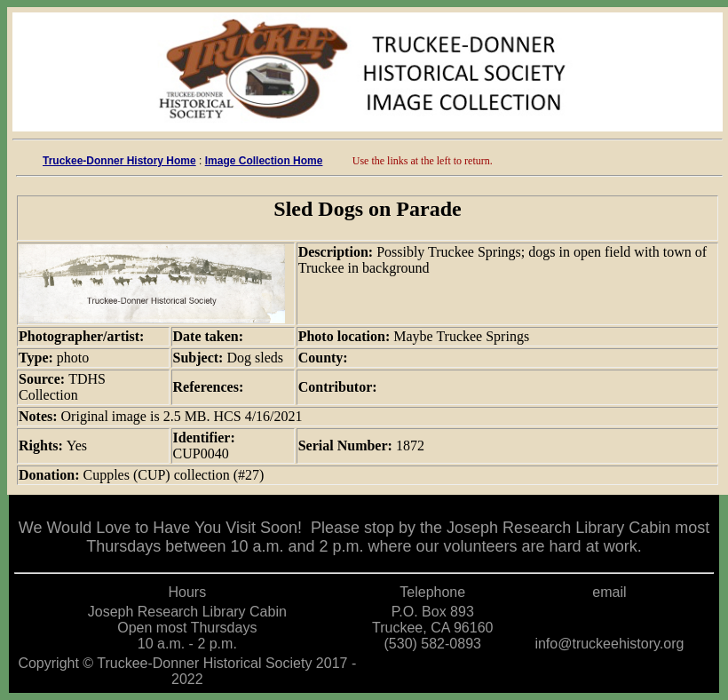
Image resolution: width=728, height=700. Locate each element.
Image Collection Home (264, 161)
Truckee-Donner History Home (119, 161)
